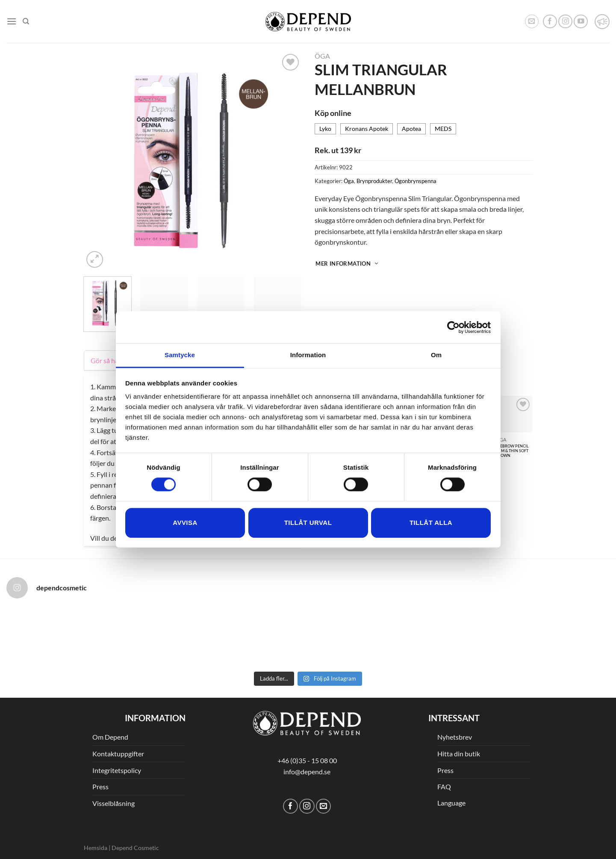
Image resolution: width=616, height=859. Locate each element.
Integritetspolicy (117, 770)
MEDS (443, 129)
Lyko (325, 129)
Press (100, 786)
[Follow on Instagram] (565, 22)
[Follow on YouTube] (581, 22)
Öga (322, 56)
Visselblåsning (113, 803)
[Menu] (12, 21)
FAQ (444, 786)
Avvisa (185, 523)
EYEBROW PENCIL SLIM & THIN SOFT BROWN (512, 451)
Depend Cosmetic (135, 848)
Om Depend (110, 737)
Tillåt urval (308, 523)
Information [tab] (308, 355)
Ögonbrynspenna (416, 181)
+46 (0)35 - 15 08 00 (307, 760)
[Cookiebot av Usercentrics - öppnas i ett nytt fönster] (453, 327)
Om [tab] (436, 355)
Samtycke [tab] (180, 355)
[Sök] (26, 21)
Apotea (411, 129)
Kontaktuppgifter (118, 754)
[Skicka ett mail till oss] (323, 806)
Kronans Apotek (367, 129)
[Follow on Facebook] (550, 22)
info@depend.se (307, 772)
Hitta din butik (459, 754)
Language (451, 803)
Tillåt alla (431, 523)
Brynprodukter (374, 181)
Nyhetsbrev (455, 737)
